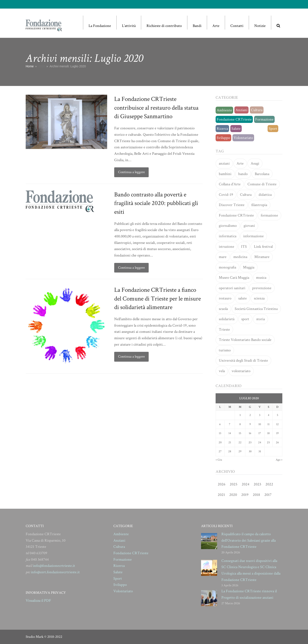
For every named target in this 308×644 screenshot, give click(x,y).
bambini (225, 174)
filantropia (259, 205)
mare (223, 257)
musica (261, 278)
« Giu (219, 460)
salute (243, 298)
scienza (259, 298)
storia (261, 319)
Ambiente (224, 110)
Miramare (262, 257)
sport (245, 319)
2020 (233, 495)
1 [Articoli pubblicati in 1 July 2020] (240, 415)
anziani (224, 163)
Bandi (197, 26)
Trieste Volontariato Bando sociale (245, 340)
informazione (253, 236)
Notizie (260, 26)
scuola (223, 309)
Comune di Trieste (262, 184)
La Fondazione (100, 26)
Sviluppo (223, 138)
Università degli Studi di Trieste (243, 360)
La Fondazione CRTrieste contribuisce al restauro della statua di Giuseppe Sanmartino (156, 108)
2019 (245, 495)
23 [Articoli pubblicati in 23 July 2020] (250, 442)
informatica (228, 236)
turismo (225, 350)
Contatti (237, 26)
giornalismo (228, 226)
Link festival (263, 247)
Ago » (279, 460)
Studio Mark (35, 637)
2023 (257, 484)
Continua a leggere (131, 172)
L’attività (129, 26)
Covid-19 (226, 195)
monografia (227, 267)
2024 (246, 484)
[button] (278, 23)
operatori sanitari (232, 288)
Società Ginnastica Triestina (256, 309)
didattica (265, 195)
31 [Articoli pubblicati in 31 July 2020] (260, 451)
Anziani (241, 110)
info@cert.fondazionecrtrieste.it (55, 572)
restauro (225, 298)
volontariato (241, 371)
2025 (234, 484)
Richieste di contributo (164, 26)
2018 (256, 495)
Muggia (249, 267)
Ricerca (222, 129)
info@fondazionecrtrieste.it (54, 566)
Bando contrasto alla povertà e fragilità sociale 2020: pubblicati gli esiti (156, 203)
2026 (222, 484)
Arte (216, 26)
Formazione (264, 119)
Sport (273, 129)
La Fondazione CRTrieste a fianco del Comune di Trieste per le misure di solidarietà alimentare (158, 298)
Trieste (224, 329)
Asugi (255, 163)
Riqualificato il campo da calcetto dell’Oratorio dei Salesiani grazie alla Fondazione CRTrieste (249, 540)
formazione (269, 215)
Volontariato (243, 138)
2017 (268, 495)
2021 (221, 495)
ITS (244, 247)
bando (243, 174)
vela (222, 371)
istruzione (227, 247)
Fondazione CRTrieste (234, 119)
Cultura (257, 110)
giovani (249, 226)
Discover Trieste (232, 205)
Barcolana (262, 174)
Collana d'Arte (230, 184)
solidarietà (227, 319)
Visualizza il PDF (38, 601)
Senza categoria (255, 129)
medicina (240, 257)
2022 (269, 484)
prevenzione (262, 288)
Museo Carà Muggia (234, 278)
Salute (236, 129)
